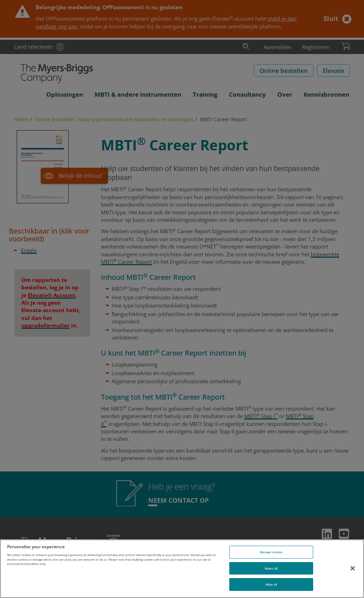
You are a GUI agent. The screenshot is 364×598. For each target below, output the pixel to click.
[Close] (353, 568)
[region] (182, 569)
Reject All (271, 568)
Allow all (271, 584)
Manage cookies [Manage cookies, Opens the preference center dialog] (271, 552)
